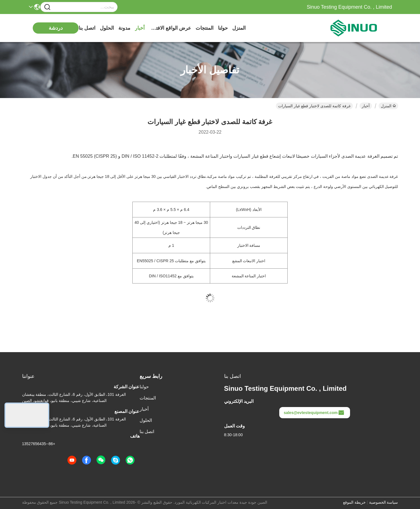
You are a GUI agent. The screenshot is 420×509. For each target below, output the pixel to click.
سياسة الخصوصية (384, 502)
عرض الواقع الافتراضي (170, 28)
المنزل (239, 28)
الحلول (107, 28)
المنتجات (205, 28)
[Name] (47, 7)
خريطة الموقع (354, 502)
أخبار (140, 28)
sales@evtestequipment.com (314, 413)
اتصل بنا (87, 28)
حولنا (223, 28)
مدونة (124, 28)
